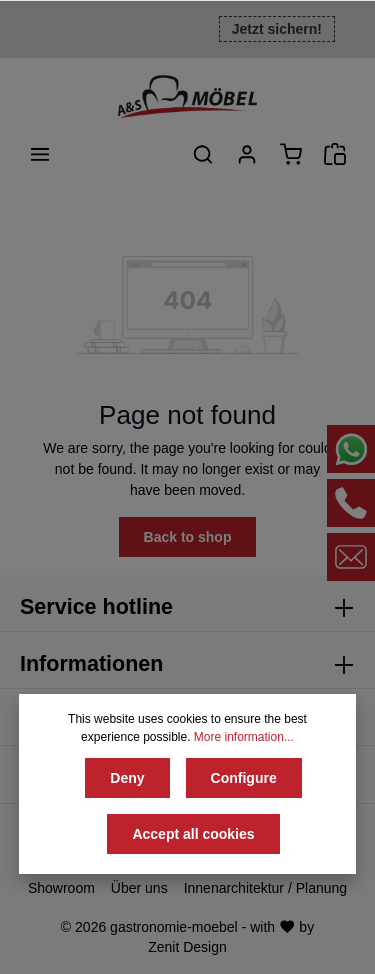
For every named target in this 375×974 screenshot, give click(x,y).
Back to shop (188, 537)
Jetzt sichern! (277, 29)
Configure (244, 778)
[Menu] (40, 154)
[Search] (203, 154)
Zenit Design (187, 947)
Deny (127, 778)
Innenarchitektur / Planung (265, 888)
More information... (244, 737)
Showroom (61, 888)
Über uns (139, 888)
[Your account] (247, 154)
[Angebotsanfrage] (335, 154)
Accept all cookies (193, 834)
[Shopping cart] (291, 154)
